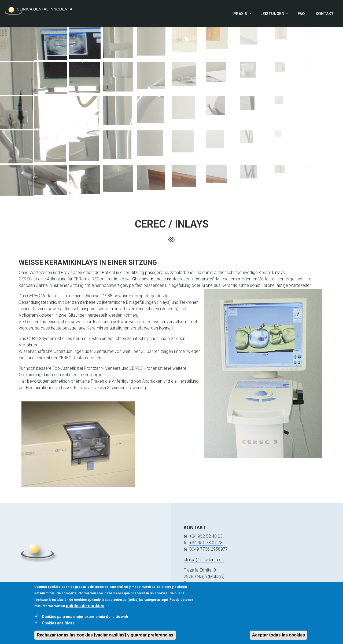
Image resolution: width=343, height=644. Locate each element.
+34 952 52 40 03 (206, 536)
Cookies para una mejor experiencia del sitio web (85, 621)
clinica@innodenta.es (204, 560)
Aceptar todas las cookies (279, 639)
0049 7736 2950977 (209, 549)
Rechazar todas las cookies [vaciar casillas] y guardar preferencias (105, 639)
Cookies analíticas (58, 627)
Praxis (240, 14)
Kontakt (325, 14)
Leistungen (272, 14)
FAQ (301, 14)
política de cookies (85, 610)
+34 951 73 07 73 (206, 543)
